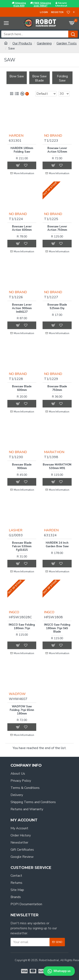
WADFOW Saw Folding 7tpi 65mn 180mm (22, 710)
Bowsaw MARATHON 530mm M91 (57, 467)
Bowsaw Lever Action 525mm (57, 150)
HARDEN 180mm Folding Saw (22, 150)
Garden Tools (67, 43)
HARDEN (16, 136)
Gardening (44, 43)
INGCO (14, 612)
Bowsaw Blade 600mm (22, 388)
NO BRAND (53, 136)
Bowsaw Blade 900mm (22, 467)
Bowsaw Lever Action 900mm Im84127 (22, 308)
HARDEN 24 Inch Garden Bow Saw (57, 545)
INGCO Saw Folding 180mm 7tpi (22, 627)
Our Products (22, 43)
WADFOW (17, 694)
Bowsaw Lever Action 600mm (22, 228)
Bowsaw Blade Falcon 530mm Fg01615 (22, 546)
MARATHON (54, 452)
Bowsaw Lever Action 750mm (57, 228)
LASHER (16, 530)
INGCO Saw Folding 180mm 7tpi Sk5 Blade (57, 628)
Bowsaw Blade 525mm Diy (57, 307)
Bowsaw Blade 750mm (57, 388)
